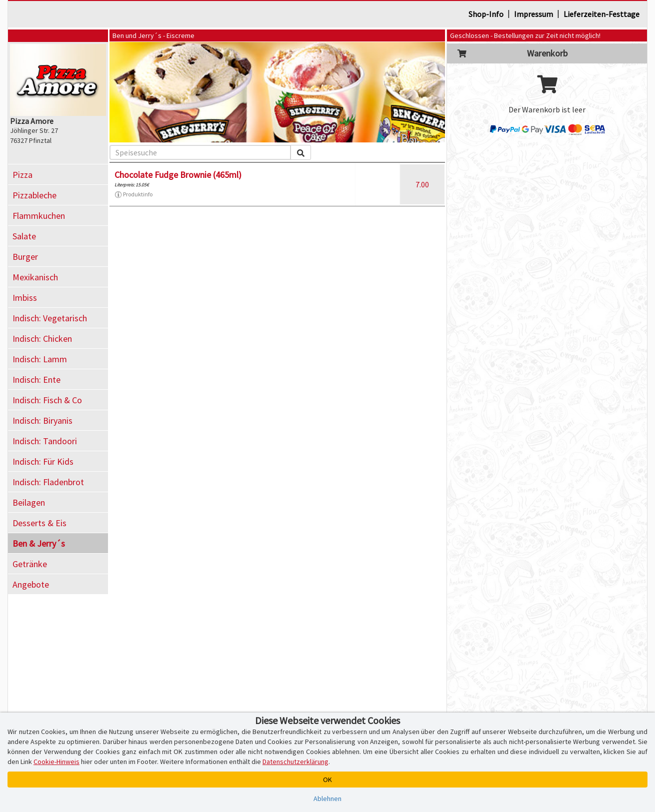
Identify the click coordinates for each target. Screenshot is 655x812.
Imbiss (25, 298)
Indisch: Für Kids (43, 461)
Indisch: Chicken (42, 339)
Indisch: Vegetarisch (50, 318)
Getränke (30, 564)
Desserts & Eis (39, 523)
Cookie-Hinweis (56, 762)
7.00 (422, 184)
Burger (25, 257)
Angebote (31, 584)
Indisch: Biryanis (42, 420)
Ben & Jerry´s (39, 543)
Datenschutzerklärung (295, 762)
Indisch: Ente (36, 380)
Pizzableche (34, 195)
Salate (24, 236)
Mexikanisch (35, 277)
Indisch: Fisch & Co (47, 400)
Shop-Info (486, 14)
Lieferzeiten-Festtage (601, 14)
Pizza (22, 175)
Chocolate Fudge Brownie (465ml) (178, 175)
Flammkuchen (39, 216)
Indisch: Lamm (40, 359)
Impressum (533, 14)
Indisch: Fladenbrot (48, 482)
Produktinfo (133, 194)
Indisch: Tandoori (45, 441)
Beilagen (29, 502)
